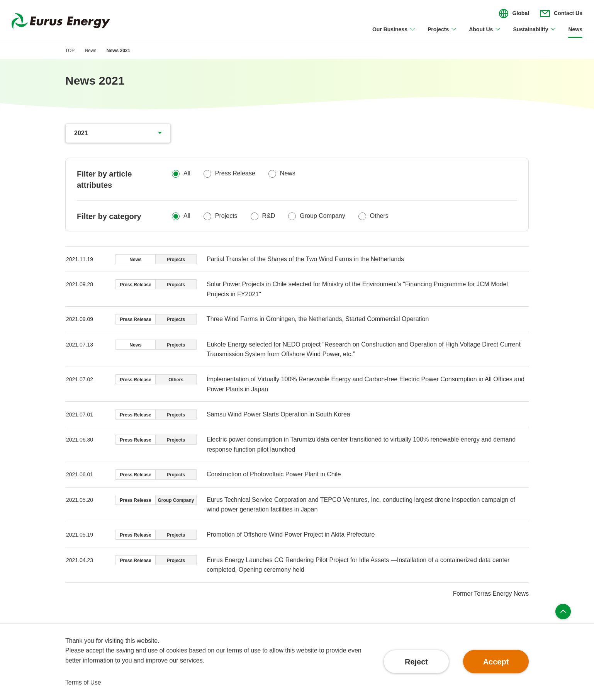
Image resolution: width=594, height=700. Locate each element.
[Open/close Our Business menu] (394, 34)
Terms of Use (83, 682)
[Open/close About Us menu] (485, 34)
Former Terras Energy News (490, 594)
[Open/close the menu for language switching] (514, 14)
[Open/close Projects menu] (442, 34)
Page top (563, 612)
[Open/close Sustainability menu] (535, 34)
